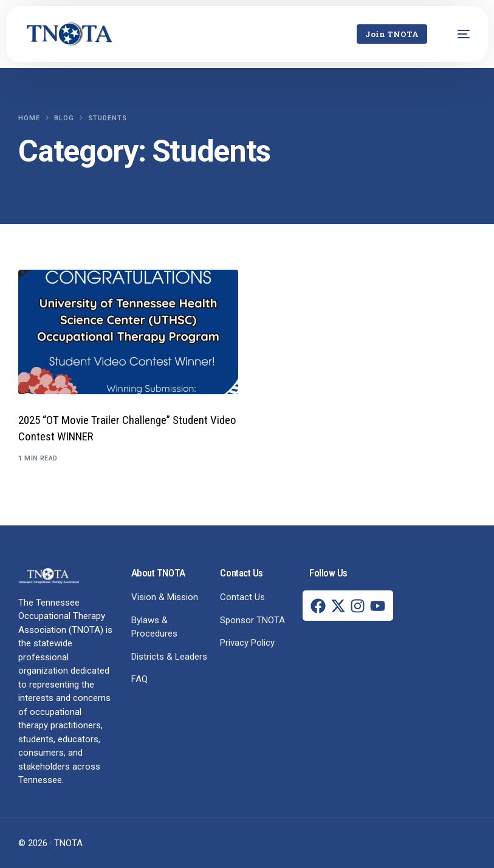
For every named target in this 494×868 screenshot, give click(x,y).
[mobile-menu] (458, 34)
